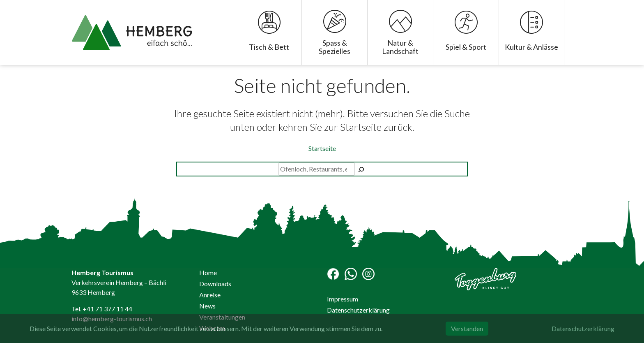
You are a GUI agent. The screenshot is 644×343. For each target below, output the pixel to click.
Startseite (322, 148)
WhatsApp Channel (351, 274)
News (207, 306)
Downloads (215, 284)
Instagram (368, 274)
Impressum (343, 299)
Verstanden (467, 328)
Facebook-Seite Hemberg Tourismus (333, 274)
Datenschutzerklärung (358, 310)
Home (208, 272)
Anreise (210, 295)
